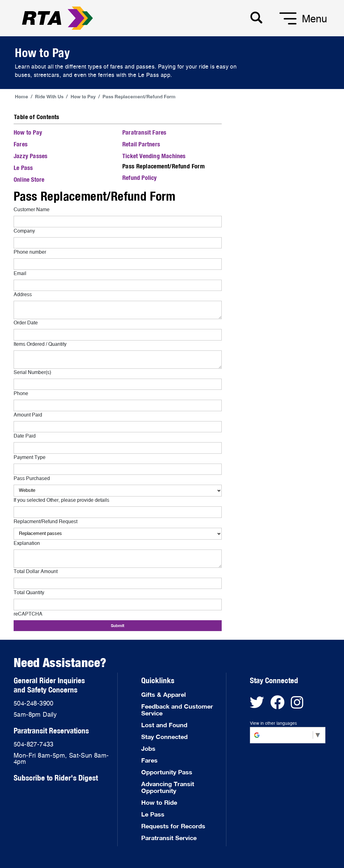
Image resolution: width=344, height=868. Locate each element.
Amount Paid (28, 415)
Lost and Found (164, 725)
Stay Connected (164, 737)
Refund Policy (140, 178)
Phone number (30, 252)
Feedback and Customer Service (177, 710)
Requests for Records (173, 826)
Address (23, 295)
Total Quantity (29, 593)
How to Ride (159, 802)
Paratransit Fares (144, 132)
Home (22, 96)
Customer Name (32, 210)
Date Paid (25, 436)
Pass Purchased (32, 479)
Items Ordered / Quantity (40, 344)
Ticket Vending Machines (154, 156)
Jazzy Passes (30, 156)
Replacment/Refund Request (46, 522)
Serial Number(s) (32, 372)
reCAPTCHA (28, 614)
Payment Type (30, 457)
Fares (21, 144)
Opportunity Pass (167, 772)
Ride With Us (49, 96)
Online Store (29, 179)
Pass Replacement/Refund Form (139, 96)
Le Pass (23, 168)
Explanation (27, 543)
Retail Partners (141, 144)
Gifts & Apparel (163, 694)
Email (20, 274)
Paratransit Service (169, 838)
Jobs (148, 748)
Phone (21, 394)
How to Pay (83, 96)
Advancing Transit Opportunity (168, 787)
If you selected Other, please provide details (61, 500)
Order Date (26, 323)
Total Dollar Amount (36, 572)
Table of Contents (37, 117)
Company (24, 231)
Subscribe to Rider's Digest (56, 778)
